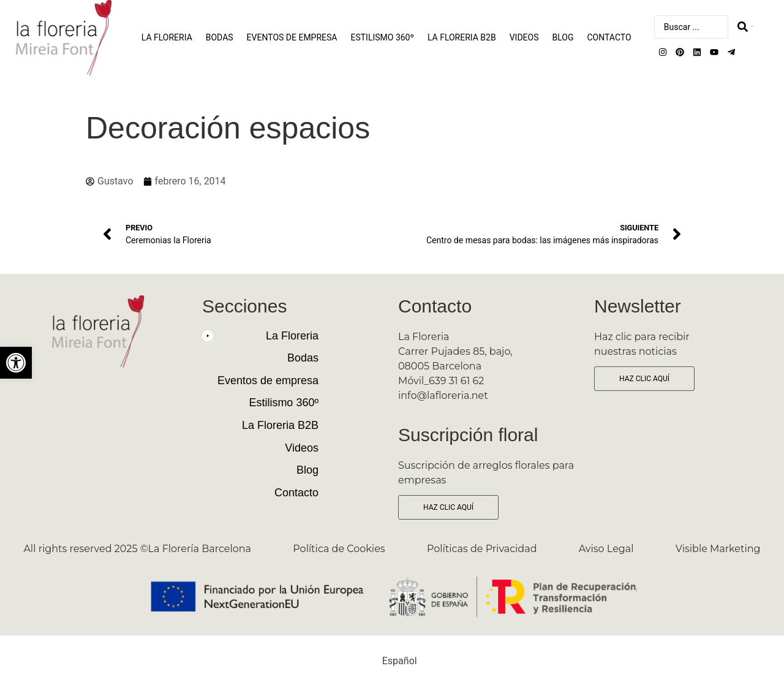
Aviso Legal (606, 549)
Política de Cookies (339, 549)
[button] (260, 341)
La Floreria (167, 37)
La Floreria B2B (462, 37)
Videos (524, 37)
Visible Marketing (718, 549)
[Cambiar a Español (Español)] (392, 661)
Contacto (609, 37)
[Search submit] (745, 27)
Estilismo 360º (382, 37)
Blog (563, 37)
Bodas (220, 37)
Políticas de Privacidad (482, 549)
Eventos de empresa (292, 37)
